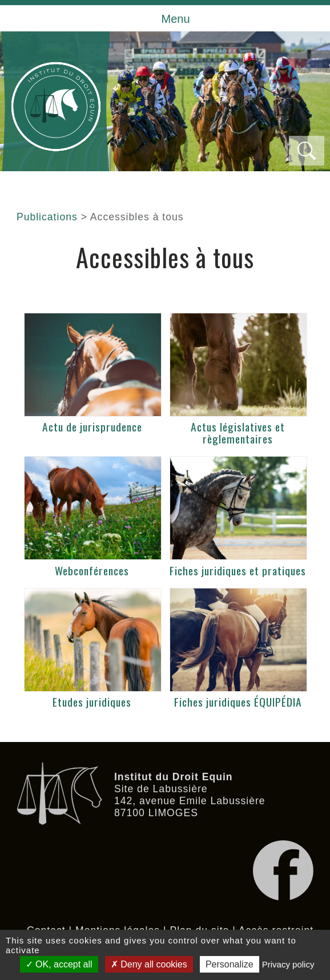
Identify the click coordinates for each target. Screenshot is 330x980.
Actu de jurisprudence (92, 427)
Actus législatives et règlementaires (238, 433)
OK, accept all (59, 964)
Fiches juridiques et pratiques (238, 570)
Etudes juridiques (92, 702)
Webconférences (92, 570)
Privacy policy (288, 964)
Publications (47, 217)
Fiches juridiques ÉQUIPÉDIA (238, 702)
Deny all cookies (149, 964)
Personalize (230, 964)
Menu (175, 19)
